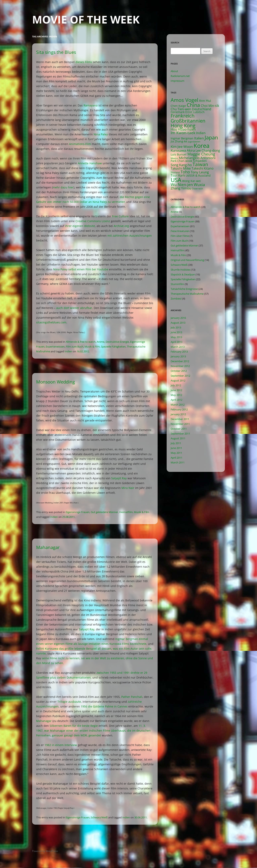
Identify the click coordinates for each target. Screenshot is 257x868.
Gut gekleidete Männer (104, 512)
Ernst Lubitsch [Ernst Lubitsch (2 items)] (195, 112)
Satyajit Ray (119, 478)
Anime (101, 342)
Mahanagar (48, 547)
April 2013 (176, 342)
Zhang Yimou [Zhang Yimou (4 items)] (181, 188)
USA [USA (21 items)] (176, 180)
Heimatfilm (126, 512)
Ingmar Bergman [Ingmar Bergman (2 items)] (182, 138)
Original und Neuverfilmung (187, 260)
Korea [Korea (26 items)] (201, 146)
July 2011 (176, 443)
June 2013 (176, 332)
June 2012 (176, 390)
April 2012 (176, 400)
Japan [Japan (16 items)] (211, 137)
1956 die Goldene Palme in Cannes (104, 706)
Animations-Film (80, 144)
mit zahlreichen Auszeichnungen (130, 236)
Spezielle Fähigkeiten (113, 347)
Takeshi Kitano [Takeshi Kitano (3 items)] (203, 168)
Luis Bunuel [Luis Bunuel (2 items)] (179, 154)
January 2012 (178, 414)
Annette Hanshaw (90, 163)
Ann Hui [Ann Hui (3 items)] (205, 101)
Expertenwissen (55, 347)
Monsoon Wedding (56, 382)
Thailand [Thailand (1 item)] (175, 173)
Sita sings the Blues (56, 52)
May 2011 (176, 453)
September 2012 (180, 376)
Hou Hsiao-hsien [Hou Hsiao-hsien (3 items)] (183, 129)
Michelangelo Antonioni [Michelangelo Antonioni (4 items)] (197, 158)
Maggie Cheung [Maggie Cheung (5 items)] (201, 154)
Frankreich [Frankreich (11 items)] (183, 116)
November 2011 (180, 424)
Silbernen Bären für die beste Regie (74, 726)
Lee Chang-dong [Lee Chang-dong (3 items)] (208, 150)
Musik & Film (92, 347)
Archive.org (121, 226)
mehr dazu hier (63, 187)
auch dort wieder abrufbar (74, 308)
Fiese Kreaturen (180, 231)
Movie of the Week (86, 19)
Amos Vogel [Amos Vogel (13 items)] (184, 100)
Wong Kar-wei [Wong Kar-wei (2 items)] (191, 181)
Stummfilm (177, 284)
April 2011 (176, 458)
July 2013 (176, 327)
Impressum (177, 81)
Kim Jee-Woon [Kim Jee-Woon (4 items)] (182, 147)
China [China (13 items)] (193, 105)
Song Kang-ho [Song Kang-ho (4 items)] (181, 165)
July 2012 (176, 385)
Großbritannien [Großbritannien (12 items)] (188, 121)
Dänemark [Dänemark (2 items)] (178, 112)
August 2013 (178, 323)
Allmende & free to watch (81, 342)
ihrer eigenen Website (80, 226)
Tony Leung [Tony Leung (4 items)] (200, 172)
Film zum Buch (75, 347)
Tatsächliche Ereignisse (184, 289)
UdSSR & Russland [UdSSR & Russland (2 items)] (198, 175)
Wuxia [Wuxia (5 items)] (199, 185)
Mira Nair (128, 488)
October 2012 (179, 371)
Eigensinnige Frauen (78, 512)
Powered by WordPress (45, 851)
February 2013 (179, 352)
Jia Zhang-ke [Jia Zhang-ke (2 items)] (179, 141)
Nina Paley (101, 134)
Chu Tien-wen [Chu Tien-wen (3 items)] (181, 109)
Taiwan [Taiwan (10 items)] (200, 164)
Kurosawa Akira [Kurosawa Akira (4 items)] (183, 150)
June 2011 (176, 448)
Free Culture (120, 216)
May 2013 (176, 337)
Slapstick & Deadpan (183, 274)
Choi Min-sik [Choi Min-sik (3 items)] (210, 106)
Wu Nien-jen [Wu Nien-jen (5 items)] (182, 185)
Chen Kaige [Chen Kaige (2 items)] (178, 106)
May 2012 (176, 395)
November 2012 (180, 366)
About (174, 71)
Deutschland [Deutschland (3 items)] (202, 109)
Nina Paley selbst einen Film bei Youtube (81, 269)
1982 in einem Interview (61, 745)
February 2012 (179, 409)
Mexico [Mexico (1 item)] (174, 158)
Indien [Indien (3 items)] (201, 133)
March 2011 (178, 462)
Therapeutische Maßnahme (187, 294)
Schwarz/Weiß (99, 817)
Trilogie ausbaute (69, 702)
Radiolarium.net (180, 76)
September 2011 (180, 433)
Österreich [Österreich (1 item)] (197, 189)
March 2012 (178, 405)
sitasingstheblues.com (51, 322)
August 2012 (178, 380)
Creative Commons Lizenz (93, 221)
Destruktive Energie (117, 342)
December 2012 (180, 361)
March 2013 (178, 347)
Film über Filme (180, 236)
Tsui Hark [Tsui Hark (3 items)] (178, 175)
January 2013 (178, 356)
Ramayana (91, 105)
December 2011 (180, 419)
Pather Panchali (132, 697)
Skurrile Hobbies (181, 270)
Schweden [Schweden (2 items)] (200, 161)
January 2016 (178, 318)
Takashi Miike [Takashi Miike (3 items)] (181, 168)
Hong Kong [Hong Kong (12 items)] (183, 125)
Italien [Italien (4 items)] (199, 138)
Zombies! (176, 299)
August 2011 (178, 438)
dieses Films (84, 62)
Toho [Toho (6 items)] (185, 172)
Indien (68, 351)
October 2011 (179, 429)
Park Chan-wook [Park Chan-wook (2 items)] (181, 161)
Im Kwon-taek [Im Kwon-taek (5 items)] (183, 133)
